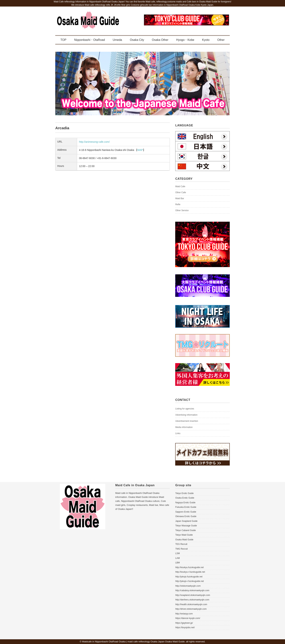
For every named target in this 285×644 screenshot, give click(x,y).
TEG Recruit (181, 544)
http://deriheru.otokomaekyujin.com (192, 600)
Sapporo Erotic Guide (186, 512)
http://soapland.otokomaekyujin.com (193, 595)
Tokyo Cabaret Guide (185, 530)
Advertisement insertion (187, 421)
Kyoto (206, 40)
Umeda (117, 40)
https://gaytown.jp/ (184, 623)
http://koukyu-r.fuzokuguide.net (190, 572)
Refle (178, 204)
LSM (177, 553)
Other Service (182, 210)
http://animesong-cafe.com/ (94, 142)
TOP (64, 40)
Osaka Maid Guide (184, 540)
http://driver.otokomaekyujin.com (191, 609)
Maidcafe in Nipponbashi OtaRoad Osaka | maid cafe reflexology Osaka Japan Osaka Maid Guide (133, 642)
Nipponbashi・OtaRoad (90, 40)
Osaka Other (160, 40)
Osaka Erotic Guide (185, 498)
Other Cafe (181, 192)
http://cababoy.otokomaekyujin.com (192, 590)
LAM (177, 558)
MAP (140, 150)
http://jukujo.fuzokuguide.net (189, 577)
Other (221, 40)
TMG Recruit (181, 549)
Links (178, 433)
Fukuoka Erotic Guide (186, 507)
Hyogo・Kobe (185, 40)
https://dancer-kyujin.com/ (188, 618)
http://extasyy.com (184, 614)
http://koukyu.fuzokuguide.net (189, 567)
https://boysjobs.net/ (185, 627)
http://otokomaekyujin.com (188, 586)
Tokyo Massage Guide (186, 526)
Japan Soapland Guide (186, 521)
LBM (177, 563)
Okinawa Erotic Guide (186, 516)
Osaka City (137, 40)
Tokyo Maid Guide (184, 535)
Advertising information (186, 415)
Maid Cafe (180, 186)
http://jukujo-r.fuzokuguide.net (189, 581)
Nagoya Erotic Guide (185, 503)
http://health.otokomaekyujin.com (191, 604)
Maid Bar (180, 198)
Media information (184, 427)
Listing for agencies (185, 409)
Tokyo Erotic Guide (184, 493)
